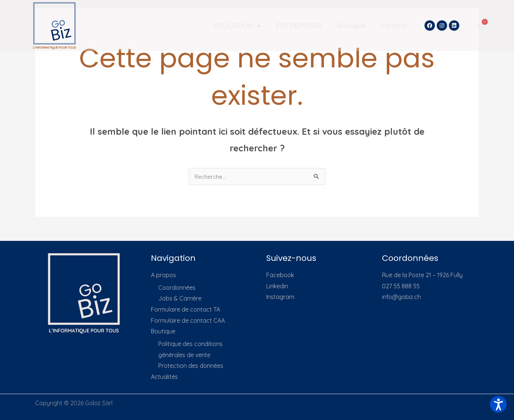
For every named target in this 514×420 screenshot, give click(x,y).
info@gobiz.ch (401, 297)
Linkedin (277, 286)
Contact (394, 26)
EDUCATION (237, 26)
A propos (163, 275)
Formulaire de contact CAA (188, 320)
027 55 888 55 (401, 286)
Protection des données (191, 366)
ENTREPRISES (299, 26)
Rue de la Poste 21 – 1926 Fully (422, 275)
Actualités (164, 377)
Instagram (280, 297)
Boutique (351, 26)
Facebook (280, 275)
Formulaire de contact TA (185, 309)
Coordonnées (177, 288)
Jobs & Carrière (180, 298)
